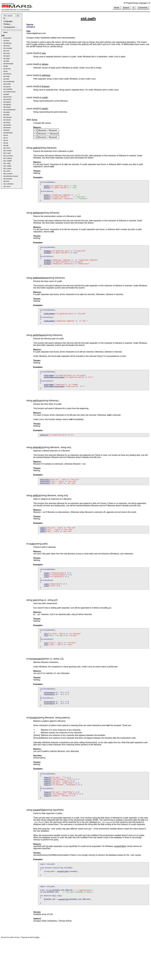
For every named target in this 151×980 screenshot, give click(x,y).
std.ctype (7, 58)
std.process (7, 97)
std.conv (6, 51)
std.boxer (7, 46)
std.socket (7, 107)
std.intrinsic (7, 74)
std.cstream (8, 117)
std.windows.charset (11, 176)
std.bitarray (7, 43)
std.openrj (7, 87)
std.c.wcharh (8, 174)
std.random (7, 99)
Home (117, 8)
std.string (7, 122)
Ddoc (37, 977)
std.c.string (7, 168)
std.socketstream (9, 110)
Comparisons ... (10, 27)
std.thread (7, 128)
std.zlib (6, 145)
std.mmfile (7, 84)
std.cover (7, 53)
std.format (7, 69)
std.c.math (7, 153)
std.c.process (8, 156)
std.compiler (8, 48)
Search (126, 8)
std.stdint (7, 112)
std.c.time (7, 171)
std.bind (6, 41)
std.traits (6, 130)
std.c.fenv (7, 148)
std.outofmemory (9, 92)
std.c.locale (7, 151)
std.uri (5, 138)
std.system (7, 125)
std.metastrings (9, 81)
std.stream (7, 120)
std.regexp (7, 102)
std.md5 (6, 79)
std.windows (8, 179)
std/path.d (31, 27)
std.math (6, 76)
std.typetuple (8, 133)
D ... (5, 18)
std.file (6, 66)
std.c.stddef (7, 161)
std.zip (6, 143)
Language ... (9, 21)
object (5, 32)
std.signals (7, 104)
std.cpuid (7, 56)
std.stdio (6, 115)
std (3, 36)
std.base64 (7, 38)
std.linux (6, 181)
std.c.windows (8, 184)
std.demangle (8, 64)
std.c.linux (7, 186)
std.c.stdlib (7, 166)
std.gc (5, 71)
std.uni (6, 135)
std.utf (5, 140)
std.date (6, 61)
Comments (143, 8)
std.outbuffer (8, 89)
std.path (6, 94)
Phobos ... (8, 24)
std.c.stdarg (8, 158)
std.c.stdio (7, 163)
